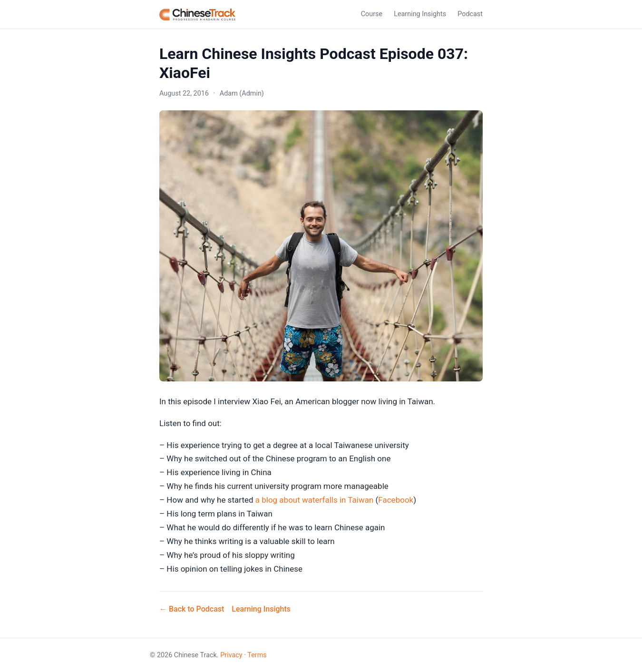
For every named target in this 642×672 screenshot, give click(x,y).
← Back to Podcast (192, 609)
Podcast (470, 14)
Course (372, 14)
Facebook (396, 500)
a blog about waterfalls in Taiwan (315, 500)
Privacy (231, 655)
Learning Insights (420, 14)
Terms (257, 655)
